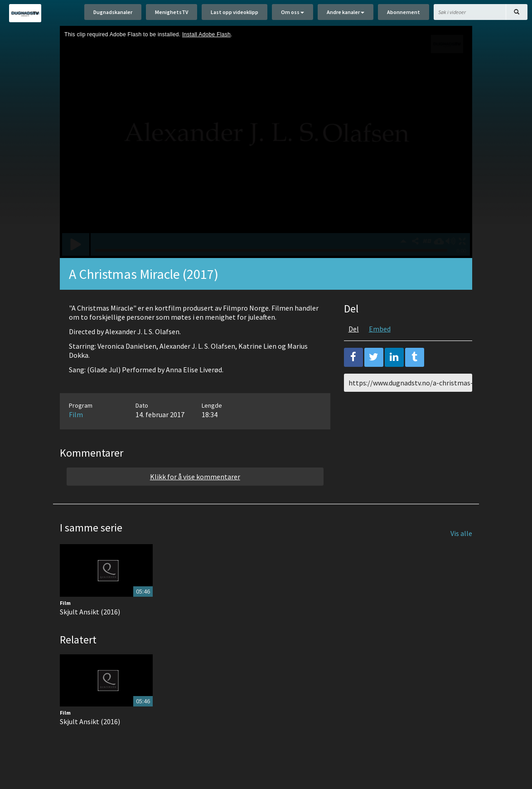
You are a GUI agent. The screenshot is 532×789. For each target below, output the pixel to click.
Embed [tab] (380, 330)
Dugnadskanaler (113, 12)
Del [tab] (354, 330)
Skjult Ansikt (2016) (90, 613)
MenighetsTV (172, 12)
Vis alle (461, 535)
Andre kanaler (346, 12)
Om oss (293, 12)
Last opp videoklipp (235, 12)
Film (76, 416)
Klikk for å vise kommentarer (195, 478)
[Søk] (517, 12)
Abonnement (404, 12)
